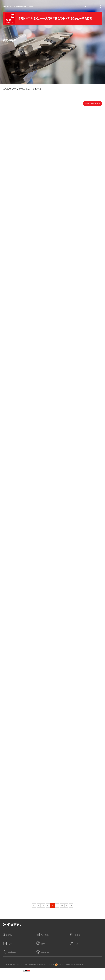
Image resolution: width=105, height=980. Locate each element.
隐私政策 (36, 971)
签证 (40, 943)
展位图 (75, 935)
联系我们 (9, 952)
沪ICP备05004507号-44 (13, 971)
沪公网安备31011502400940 (69, 965)
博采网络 (99, 977)
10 (52, 906)
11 (57, 906)
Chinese (85, 7)
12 (62, 906)
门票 (7, 943)
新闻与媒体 (24, 89)
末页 (71, 906)
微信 (7, 935)
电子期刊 (42, 935)
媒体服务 (42, 952)
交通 (74, 943)
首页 (14, 89)
